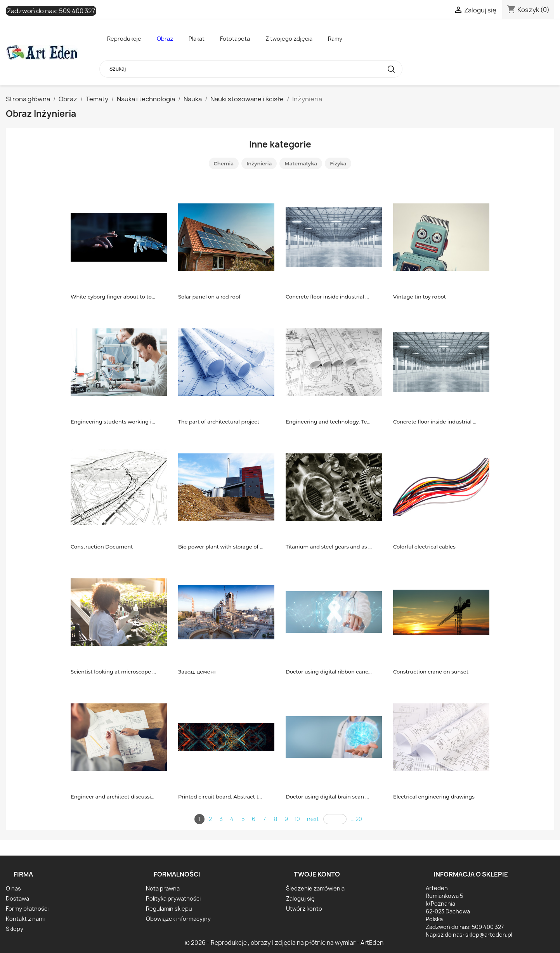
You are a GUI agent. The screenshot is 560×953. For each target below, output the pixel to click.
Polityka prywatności (173, 898)
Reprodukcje (124, 39)
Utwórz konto (304, 909)
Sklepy (15, 929)
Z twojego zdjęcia (289, 39)
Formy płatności (27, 909)
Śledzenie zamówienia (315, 888)
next (313, 819)
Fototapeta (235, 39)
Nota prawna (163, 888)
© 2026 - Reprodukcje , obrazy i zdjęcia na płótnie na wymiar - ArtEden (284, 943)
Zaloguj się (300, 898)
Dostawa (17, 898)
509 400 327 (77, 11)
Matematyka (301, 163)
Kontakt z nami (25, 919)
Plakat (197, 39)
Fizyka (338, 163)
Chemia (224, 163)
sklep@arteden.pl (489, 935)
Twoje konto (317, 874)
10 (297, 819)
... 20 (356, 819)
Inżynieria (259, 163)
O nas (13, 888)
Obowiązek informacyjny (178, 919)
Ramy (335, 39)
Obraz (165, 39)
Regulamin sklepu (169, 909)
